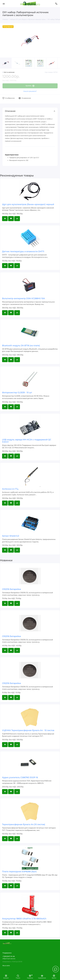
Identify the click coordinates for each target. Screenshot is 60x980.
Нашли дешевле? (30, 91)
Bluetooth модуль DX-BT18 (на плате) (21, 346)
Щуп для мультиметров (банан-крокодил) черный (28, 204)
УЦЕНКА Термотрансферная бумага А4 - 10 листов (28, 730)
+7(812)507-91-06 (9, 956)
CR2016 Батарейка (11, 589)
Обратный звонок (9, 959)
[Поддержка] (56, 4)
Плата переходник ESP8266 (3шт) (19, 872)
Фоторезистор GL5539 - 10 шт (17, 393)
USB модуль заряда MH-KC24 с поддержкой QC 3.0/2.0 (27, 441)
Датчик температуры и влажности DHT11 (23, 251)
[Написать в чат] (56, 969)
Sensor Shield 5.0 (11, 536)
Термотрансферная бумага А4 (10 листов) (24, 824)
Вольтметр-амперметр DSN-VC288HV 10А (23, 298)
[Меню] (4, 4)
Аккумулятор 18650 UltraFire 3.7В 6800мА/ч (24, 919)
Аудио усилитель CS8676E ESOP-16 (20, 777)
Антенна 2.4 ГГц (10, 489)
